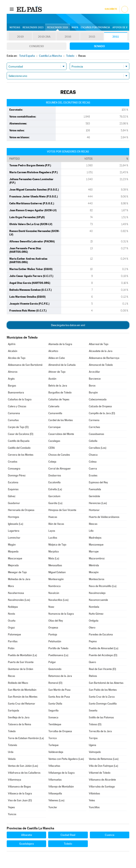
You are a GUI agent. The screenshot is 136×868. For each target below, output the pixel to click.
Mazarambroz (97, 558)
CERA (52, 448)
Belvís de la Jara (58, 386)
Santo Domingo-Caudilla (103, 704)
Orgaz (11, 628)
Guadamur (14, 503)
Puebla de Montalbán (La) (22, 655)
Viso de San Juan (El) (20, 800)
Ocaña (12, 621)
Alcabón (13, 351)
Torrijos (93, 738)
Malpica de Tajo (57, 545)
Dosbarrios (55, 475)
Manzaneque (96, 545)
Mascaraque (15, 558)
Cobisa (93, 462)
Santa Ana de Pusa (59, 697)
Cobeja (52, 462)
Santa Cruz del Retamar (22, 704)
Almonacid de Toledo (101, 365)
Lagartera (14, 531)
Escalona (13, 482)
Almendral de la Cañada (62, 365)
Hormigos (14, 517)
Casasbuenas (96, 434)
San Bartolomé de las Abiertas (106, 683)
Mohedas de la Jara (19, 579)
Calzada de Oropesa (100, 406)
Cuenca (110, 835)
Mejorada (13, 565)
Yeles (92, 800)
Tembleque (55, 724)
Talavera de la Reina (20, 724)
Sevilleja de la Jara (19, 717)
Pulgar (52, 662)
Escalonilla (54, 482)
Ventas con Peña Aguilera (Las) (66, 759)
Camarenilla (55, 413)
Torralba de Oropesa (60, 731)
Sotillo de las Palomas (101, 717)
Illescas (93, 524)
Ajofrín (12, 344)
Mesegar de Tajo (17, 572)
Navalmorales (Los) (19, 600)
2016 (68, 37)
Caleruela (54, 406)
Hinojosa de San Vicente (62, 510)
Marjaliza (54, 552)
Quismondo (55, 669)
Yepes (11, 807)
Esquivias (13, 489)
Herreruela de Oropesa (21, 510)
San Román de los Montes (23, 697)
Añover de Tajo (57, 372)
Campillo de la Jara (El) (102, 413)
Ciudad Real (68, 835)
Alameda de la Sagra (60, 344)
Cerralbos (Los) (98, 448)
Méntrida (94, 565)
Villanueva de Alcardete (102, 780)
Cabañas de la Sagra (20, 399)
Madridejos (95, 538)
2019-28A (44, 37)
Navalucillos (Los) (58, 600)
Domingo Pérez (17, 475)
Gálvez (12, 496)
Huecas (53, 517)
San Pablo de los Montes (103, 690)
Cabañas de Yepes (59, 399)
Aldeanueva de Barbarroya (104, 358)
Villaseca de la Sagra (20, 793)
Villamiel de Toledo (100, 773)
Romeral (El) (55, 683)
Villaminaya (15, 780)
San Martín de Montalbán (22, 690)
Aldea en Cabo (57, 358)
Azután (52, 379)
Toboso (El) (95, 724)
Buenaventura (16, 393)
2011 (116, 37)
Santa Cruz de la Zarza (102, 697)
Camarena (14, 413)
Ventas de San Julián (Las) (23, 766)
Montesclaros (97, 579)
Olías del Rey (56, 621)
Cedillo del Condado (19, 448)
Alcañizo (53, 351)
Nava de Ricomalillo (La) (103, 586)
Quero (92, 662)
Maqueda (13, 552)
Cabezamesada (98, 399)
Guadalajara (27, 844)
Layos (52, 531)
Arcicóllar (94, 372)
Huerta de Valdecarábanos (104, 517)
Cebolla (93, 441)
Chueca (93, 455)
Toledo (12, 731)
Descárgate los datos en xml (68, 325)
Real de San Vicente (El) (102, 669)
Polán (11, 648)
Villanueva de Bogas (19, 787)
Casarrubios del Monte (61, 434)
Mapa (75, 27)
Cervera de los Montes (21, 455)
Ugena (92, 745)
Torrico (53, 738)
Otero (92, 628)
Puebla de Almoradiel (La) (104, 648)
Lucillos (53, 538)
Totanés (13, 745)
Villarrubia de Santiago (102, 787)
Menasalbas (55, 565)
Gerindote (94, 496)
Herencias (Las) (98, 503)
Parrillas (13, 641)
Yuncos (12, 814)
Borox (92, 386)
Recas (11, 676)
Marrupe (94, 552)
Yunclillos (94, 807)
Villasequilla (55, 793)
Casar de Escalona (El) (21, 434)
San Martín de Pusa (59, 690)
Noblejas (13, 607)
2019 (20, 37)
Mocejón (94, 572)
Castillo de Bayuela (19, 441)
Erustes (93, 475)
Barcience (95, 379)
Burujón (93, 393)
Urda (11, 752)
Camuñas (13, 420)
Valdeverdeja (56, 752)
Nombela (94, 607)
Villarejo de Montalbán (61, 787)
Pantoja (53, 634)
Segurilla (53, 711)
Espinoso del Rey (98, 482)
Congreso (37, 46)
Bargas (12, 386)
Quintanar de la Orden (21, 669)
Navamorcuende (98, 600)
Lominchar (14, 538)
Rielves (93, 676)
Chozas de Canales (59, 455)
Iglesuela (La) (16, 524)
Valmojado (95, 752)
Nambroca (54, 586)
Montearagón (56, 579)
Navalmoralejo (97, 593)
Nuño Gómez (96, 614)
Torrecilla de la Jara (100, 731)
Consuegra (14, 469)
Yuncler (53, 807)
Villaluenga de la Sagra (61, 773)
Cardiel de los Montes (61, 420)
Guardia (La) (55, 503)
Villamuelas (55, 780)
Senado (99, 46)
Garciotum (54, 496)
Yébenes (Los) (56, 800)
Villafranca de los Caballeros (24, 773)
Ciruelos (13, 462)
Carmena (94, 420)
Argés (11, 379)
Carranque (54, 427)
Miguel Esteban (57, 572)
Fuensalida (95, 489)
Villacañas (54, 766)
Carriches (94, 427)
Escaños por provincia (95, 27)
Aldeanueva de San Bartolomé (25, 365)
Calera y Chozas (17, 406)
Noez (51, 607)
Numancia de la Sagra (61, 614)
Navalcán (54, 593)
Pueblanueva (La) (58, 655)
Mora (11, 586)
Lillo (91, 531)
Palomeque (14, 634)
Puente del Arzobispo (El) (103, 655)
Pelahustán (55, 641)
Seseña (93, 711)
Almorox (13, 372)
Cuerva (93, 469)
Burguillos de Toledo (60, 393)
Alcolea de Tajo (17, 358)
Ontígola (94, 621)
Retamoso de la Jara (60, 676)
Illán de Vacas (56, 524)
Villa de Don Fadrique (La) (103, 766)
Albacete (27, 835)
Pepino (93, 641)
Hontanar (94, 510)
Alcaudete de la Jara (101, 351)
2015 (92, 37)
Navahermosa (16, 593)
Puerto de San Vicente (21, 662)
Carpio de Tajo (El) (18, 427)
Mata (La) (54, 558)
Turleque (53, 745)
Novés (11, 614)
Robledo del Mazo (18, 683)
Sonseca (53, 717)
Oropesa (53, 628)
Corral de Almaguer (60, 469)
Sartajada (14, 711)
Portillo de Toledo (58, 648)
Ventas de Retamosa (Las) (104, 759)
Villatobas (94, 793)
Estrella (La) (55, 489)
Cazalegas (54, 441)
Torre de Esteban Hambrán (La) (26, 738)
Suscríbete (111, 9)
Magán (12, 545)
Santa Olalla (55, 704)
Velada (12, 759)
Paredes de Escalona (101, 634)
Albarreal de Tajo (99, 344)
